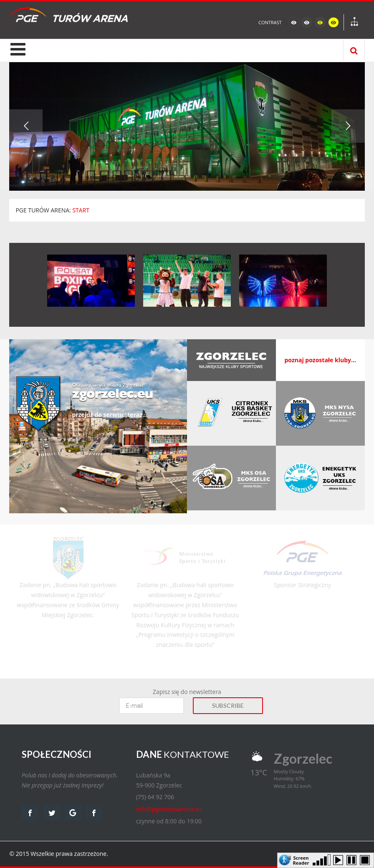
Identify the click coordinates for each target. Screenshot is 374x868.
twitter (52, 812)
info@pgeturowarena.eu (169, 809)
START (81, 210)
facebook (30, 812)
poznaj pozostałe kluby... (320, 360)
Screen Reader (301, 860)
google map (73, 812)
